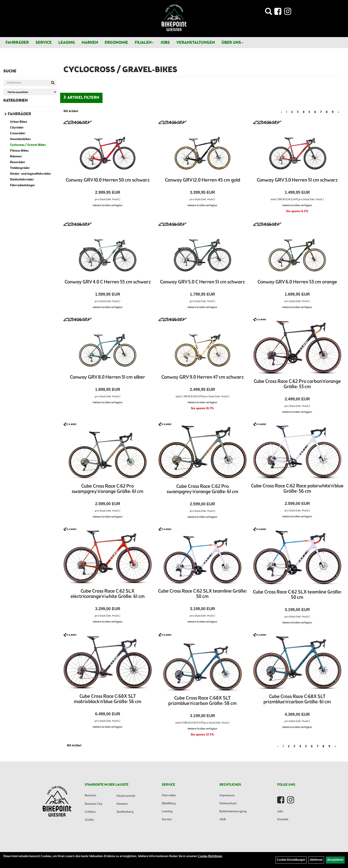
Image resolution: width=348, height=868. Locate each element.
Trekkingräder (20, 168)
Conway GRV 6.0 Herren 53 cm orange (297, 282)
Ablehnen (316, 860)
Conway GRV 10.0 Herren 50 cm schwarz (108, 180)
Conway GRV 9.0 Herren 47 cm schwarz (203, 377)
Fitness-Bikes (19, 151)
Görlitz (89, 820)
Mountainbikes (20, 139)
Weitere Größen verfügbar (108, 206)
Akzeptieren (335, 860)
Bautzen (91, 796)
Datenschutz (228, 804)
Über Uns (232, 43)
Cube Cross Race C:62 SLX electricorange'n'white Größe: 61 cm (108, 594)
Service (44, 43)
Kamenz (122, 804)
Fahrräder (17, 43)
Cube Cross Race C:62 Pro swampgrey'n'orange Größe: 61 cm (108, 489)
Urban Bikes (19, 122)
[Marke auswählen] (30, 92)
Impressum (227, 796)
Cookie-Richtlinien (210, 856)
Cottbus (90, 812)
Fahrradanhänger (23, 185)
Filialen (144, 43)
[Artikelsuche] (269, 13)
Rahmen (16, 157)
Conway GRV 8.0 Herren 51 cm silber (108, 377)
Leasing (67, 43)
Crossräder (18, 133)
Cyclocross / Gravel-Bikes (28, 145)
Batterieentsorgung (233, 812)
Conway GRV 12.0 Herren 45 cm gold (203, 180)
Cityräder (17, 128)
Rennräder (18, 162)
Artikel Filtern (81, 98)
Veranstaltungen (196, 43)
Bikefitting (169, 804)
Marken (90, 43)
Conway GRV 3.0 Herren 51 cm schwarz (297, 180)
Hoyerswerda (126, 796)
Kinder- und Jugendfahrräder (31, 174)
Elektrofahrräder (22, 180)
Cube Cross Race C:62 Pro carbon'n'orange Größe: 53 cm (297, 384)
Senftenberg (125, 812)
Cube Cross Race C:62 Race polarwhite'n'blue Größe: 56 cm (297, 489)
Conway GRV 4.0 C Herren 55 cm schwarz (108, 282)
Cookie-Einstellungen (291, 860)
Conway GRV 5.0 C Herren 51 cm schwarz (202, 282)
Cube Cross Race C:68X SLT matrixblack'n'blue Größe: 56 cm (108, 699)
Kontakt (283, 820)
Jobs (165, 43)
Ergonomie (116, 43)
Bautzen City (94, 804)
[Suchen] (53, 83)
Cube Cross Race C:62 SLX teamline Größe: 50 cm (203, 594)
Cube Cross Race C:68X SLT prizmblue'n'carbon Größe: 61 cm (297, 699)
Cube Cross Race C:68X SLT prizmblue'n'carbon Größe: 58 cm (203, 701)
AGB (223, 820)
